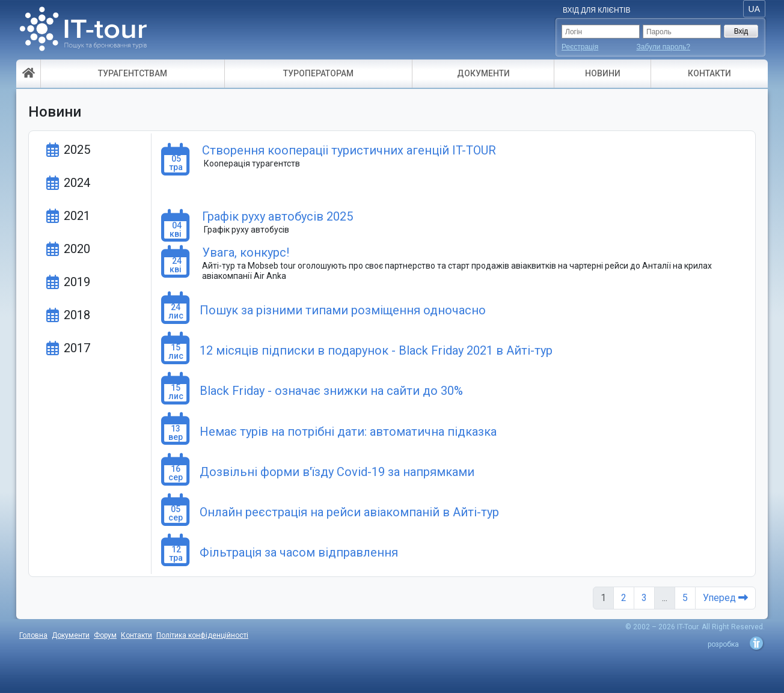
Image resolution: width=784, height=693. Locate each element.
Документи (71, 635)
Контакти (136, 635)
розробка (723, 644)
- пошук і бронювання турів (83, 33)
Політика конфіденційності (202, 635)
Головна (33, 635)
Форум (105, 635)
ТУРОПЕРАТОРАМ (318, 73)
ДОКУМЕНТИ (483, 73)
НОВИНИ (603, 73)
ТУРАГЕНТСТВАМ (133, 73)
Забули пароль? (664, 47)
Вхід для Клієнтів (596, 10)
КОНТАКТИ (709, 73)
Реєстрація (580, 47)
